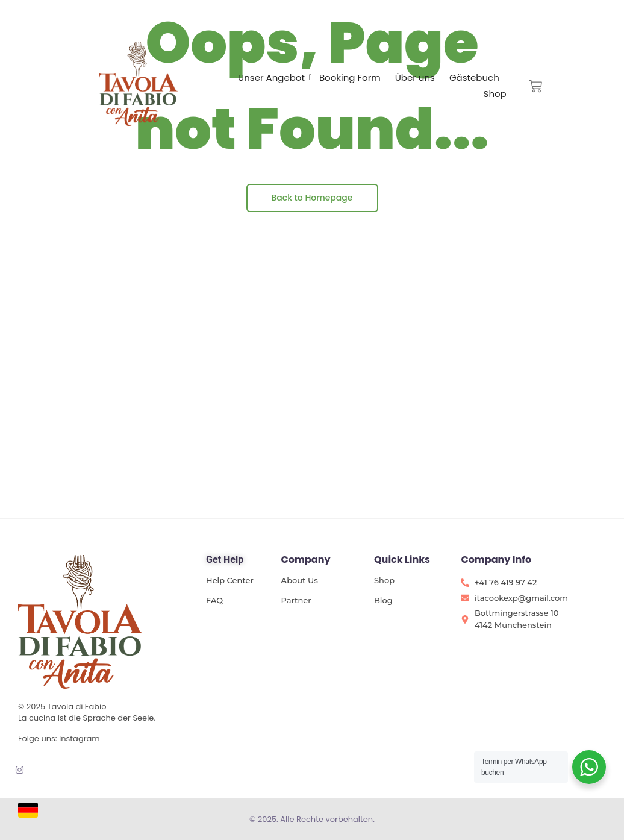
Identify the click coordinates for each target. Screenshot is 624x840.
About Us (300, 580)
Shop (495, 94)
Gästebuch (474, 77)
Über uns (415, 77)
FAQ (214, 600)
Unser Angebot (271, 77)
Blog (383, 600)
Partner (296, 600)
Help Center (230, 580)
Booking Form (350, 77)
